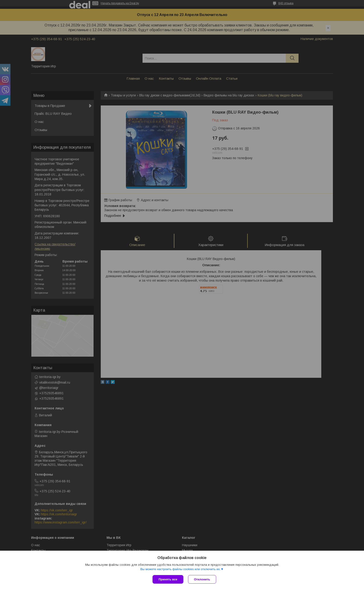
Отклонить (202, 579)
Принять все (168, 579)
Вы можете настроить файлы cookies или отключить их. (180, 569)
